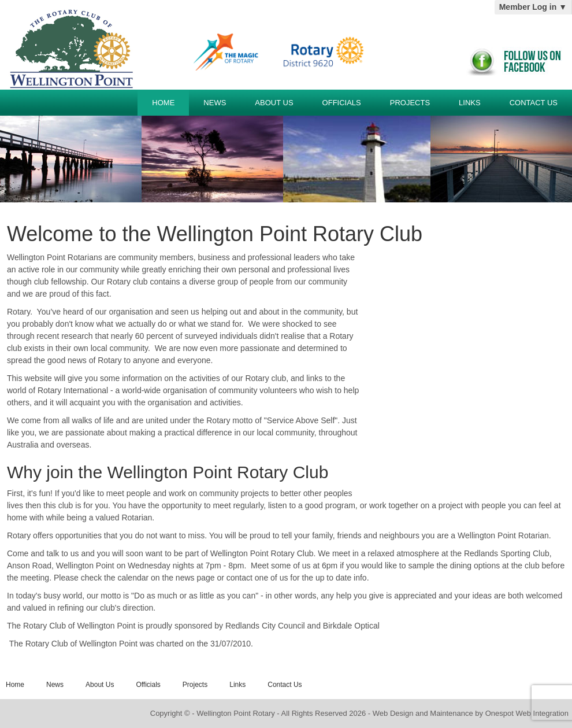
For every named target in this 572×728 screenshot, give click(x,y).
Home (163, 103)
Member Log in (533, 7)
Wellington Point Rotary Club (69, 45)
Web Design (393, 713)
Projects (410, 103)
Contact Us (534, 103)
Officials (342, 103)
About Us (274, 103)
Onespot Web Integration (527, 713)
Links (470, 103)
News (215, 103)
